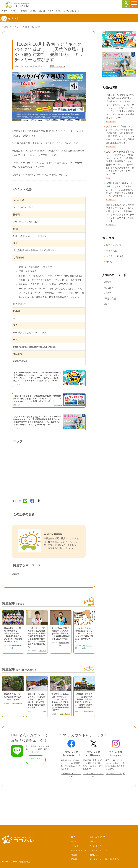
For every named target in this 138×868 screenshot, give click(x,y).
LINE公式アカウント (99, 850)
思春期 (74, 859)
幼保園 (74, 855)
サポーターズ (96, 846)
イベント (75, 846)
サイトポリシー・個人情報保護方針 (105, 859)
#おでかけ (109, 288)
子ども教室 (111, 251)
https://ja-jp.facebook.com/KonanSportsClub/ (35, 347)
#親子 (107, 304)
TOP (73, 837)
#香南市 (16, 574)
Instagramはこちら (114, 774)
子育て (74, 841)
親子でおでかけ (114, 245)
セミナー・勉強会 (115, 256)
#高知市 (108, 282)
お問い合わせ (96, 855)
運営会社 (94, 841)
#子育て (108, 293)
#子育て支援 (110, 299)
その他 (109, 262)
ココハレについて (98, 837)
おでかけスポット (79, 850)
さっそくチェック (36, 760)
